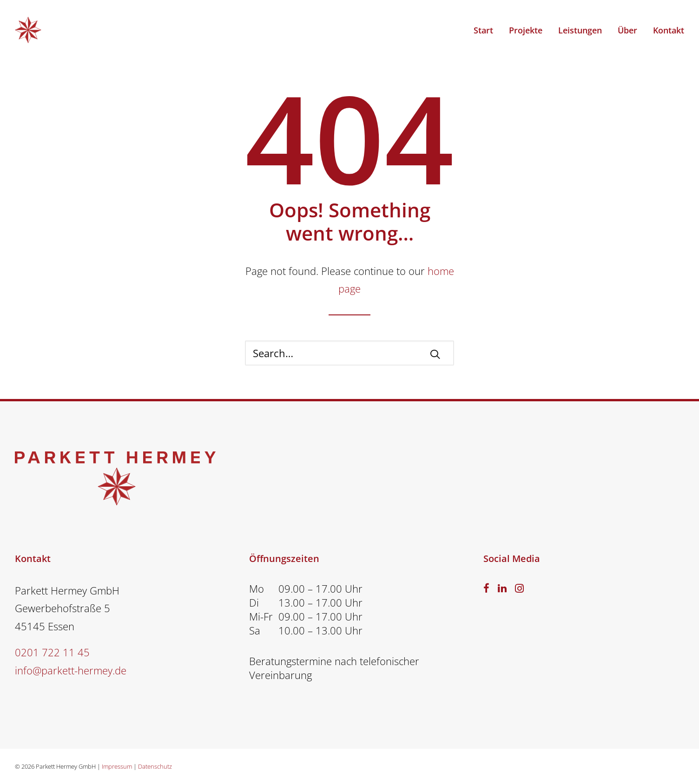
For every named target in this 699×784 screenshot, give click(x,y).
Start (483, 30)
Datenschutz (155, 766)
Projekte (526, 30)
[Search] (349, 353)
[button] (435, 354)
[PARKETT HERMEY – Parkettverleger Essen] (28, 30)
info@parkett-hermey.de (71, 670)
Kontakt (669, 30)
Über (627, 30)
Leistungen (580, 30)
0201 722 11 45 (52, 652)
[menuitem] (487, 30)
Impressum (117, 766)
